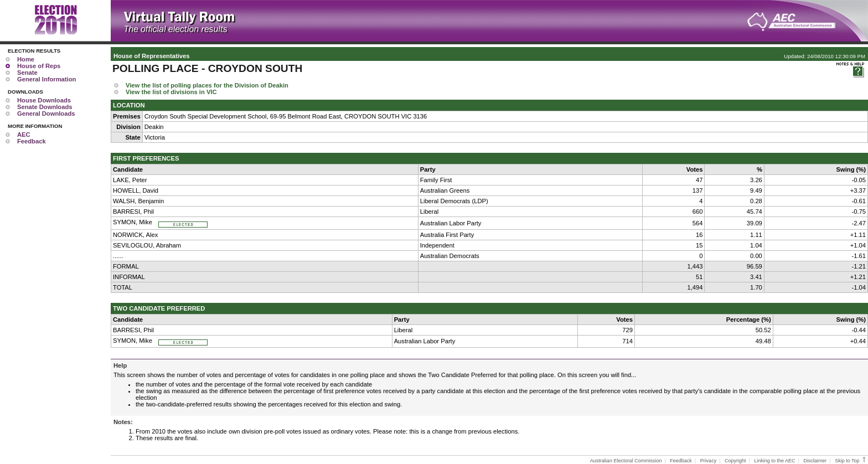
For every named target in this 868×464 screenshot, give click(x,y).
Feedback (32, 141)
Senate (27, 73)
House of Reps (39, 66)
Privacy (709, 461)
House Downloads (44, 100)
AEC (24, 135)
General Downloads (46, 114)
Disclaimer (815, 461)
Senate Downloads (45, 107)
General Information (46, 79)
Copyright (735, 461)
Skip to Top (851, 461)
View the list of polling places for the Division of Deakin (207, 85)
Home (26, 59)
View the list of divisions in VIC (171, 92)
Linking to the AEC (774, 461)
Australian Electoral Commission (626, 461)
